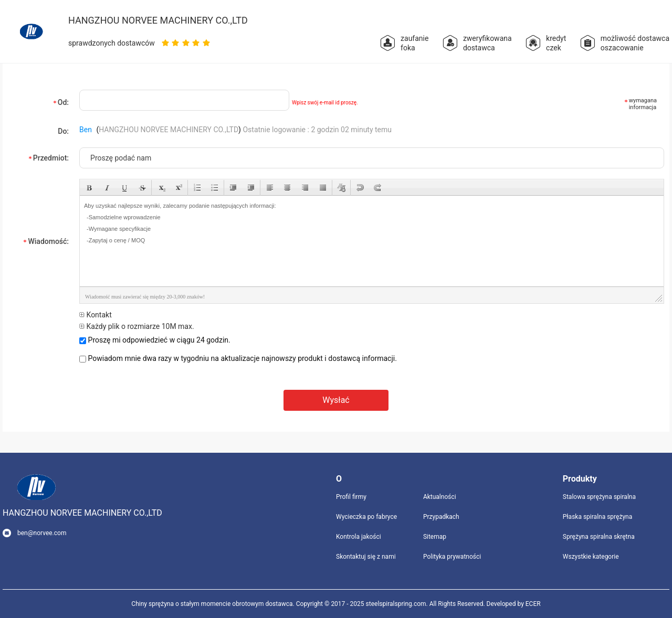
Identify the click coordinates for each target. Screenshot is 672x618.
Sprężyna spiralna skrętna (599, 537)
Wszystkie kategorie (591, 557)
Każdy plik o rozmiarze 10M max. (137, 326)
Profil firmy (351, 497)
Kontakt (96, 315)
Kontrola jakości (359, 537)
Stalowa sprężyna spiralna (599, 497)
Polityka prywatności (452, 557)
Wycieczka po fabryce (366, 517)
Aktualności (440, 497)
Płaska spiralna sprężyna (597, 517)
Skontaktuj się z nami (366, 557)
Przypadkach (441, 517)
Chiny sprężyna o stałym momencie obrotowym (197, 604)
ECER (533, 604)
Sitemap (435, 537)
